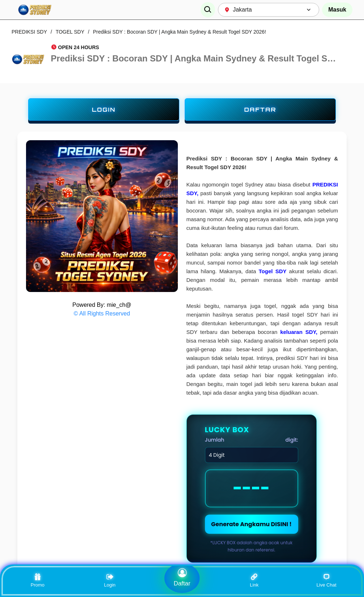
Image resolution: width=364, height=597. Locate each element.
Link (254, 580)
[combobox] (269, 10)
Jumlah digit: (252, 440)
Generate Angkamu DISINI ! (251, 524)
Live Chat (327, 580)
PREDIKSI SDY (29, 32)
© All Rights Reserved (102, 313)
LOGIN (104, 109)
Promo (38, 580)
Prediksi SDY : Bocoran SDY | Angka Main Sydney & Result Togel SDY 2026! (179, 32)
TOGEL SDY (70, 32)
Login (110, 580)
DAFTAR (260, 109)
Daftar (182, 577)
